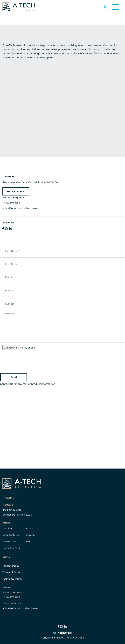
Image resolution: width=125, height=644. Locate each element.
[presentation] (25, 359)
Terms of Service (12, 572)
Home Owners (11, 548)
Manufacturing (11, 535)
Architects (9, 528)
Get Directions (16, 191)
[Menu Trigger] (114, 7)
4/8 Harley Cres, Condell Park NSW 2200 (17, 512)
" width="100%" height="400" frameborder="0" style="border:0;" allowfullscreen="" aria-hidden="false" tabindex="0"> (62, 425)
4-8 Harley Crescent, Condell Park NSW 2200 (30, 182)
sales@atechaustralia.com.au (20, 208)
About (30, 528)
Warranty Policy (12, 579)
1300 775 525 (11, 203)
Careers (31, 535)
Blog (29, 541)
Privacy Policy (11, 566)
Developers (9, 541)
